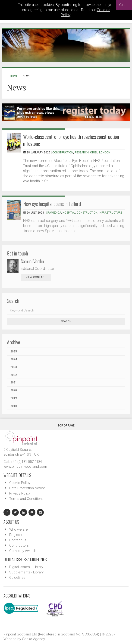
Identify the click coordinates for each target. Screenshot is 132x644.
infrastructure (111, 213)
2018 (14, 406)
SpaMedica (54, 213)
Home (14, 76)
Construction (63, 152)
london (105, 152)
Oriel (94, 152)
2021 (14, 383)
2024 (14, 359)
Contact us (18, 540)
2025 (14, 352)
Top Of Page (66, 424)
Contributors (19, 545)
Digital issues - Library (26, 567)
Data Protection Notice (27, 488)
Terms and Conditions (26, 499)
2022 (14, 375)
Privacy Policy (20, 493)
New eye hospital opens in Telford (52, 204)
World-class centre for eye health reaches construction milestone (71, 140)
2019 (14, 398)
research (82, 152)
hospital (69, 213)
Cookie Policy (20, 483)
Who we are (19, 529)
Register (16, 535)
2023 (14, 367)
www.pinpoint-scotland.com (25, 467)
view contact (36, 277)
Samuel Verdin (32, 261)
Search (66, 321)
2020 (14, 390)
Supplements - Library (26, 572)
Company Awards (23, 551)
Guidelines (17, 578)
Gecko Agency (33, 639)
